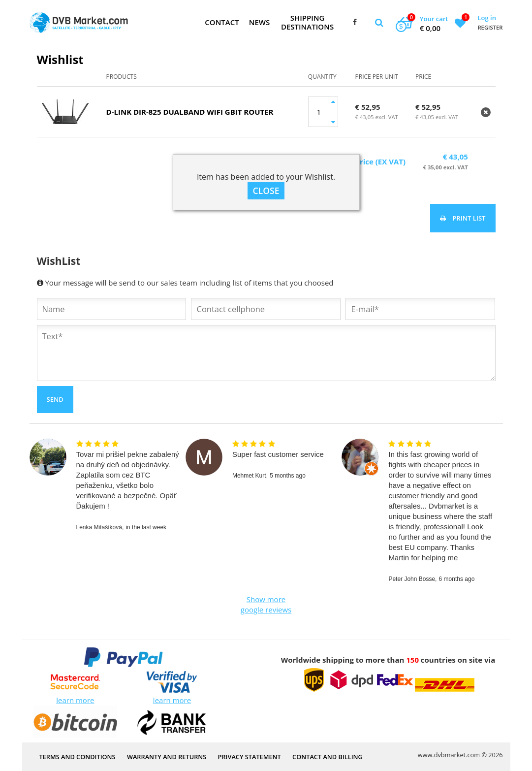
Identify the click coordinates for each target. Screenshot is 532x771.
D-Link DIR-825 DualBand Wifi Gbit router (190, 112)
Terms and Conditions (78, 756)
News (260, 22)
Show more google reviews (266, 604)
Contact (222, 22)
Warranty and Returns (167, 756)
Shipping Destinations (307, 22)
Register (490, 27)
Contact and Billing (328, 756)
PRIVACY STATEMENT (250, 756)
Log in (486, 18)
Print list (463, 218)
